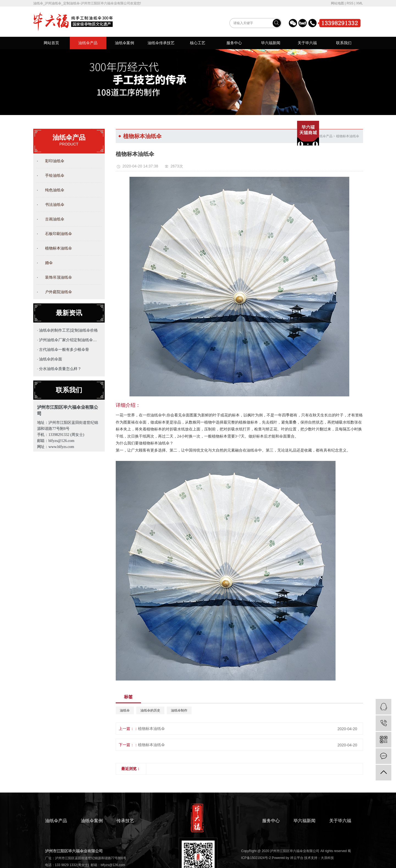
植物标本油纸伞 (59, 248)
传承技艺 (125, 821)
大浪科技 (327, 858)
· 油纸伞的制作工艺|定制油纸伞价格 (67, 330)
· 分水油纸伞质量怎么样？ (59, 369)
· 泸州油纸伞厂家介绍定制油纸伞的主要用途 (68, 340)
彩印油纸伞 (55, 161)
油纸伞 (125, 710)
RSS (350, 3)
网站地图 (337, 3)
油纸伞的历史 (150, 710)
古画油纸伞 (55, 219)
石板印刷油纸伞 (59, 234)
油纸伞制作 (179, 710)
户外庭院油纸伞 (59, 292)
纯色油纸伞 (55, 190)
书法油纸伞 (55, 205)
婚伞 (49, 263)
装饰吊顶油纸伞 (59, 277)
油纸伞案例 (124, 43)
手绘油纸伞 (55, 175)
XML (360, 3)
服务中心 (234, 43)
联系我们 (344, 43)
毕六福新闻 (271, 43)
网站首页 (51, 43)
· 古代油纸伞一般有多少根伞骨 (63, 349)
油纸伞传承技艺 (161, 43)
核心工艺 (198, 43)
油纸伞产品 (88, 43)
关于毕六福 (307, 43)
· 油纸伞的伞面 (50, 359)
